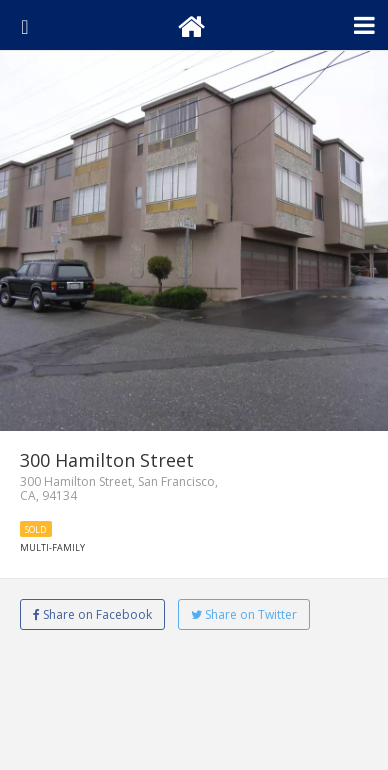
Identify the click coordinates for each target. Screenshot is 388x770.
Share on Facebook (92, 614)
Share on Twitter (244, 614)
